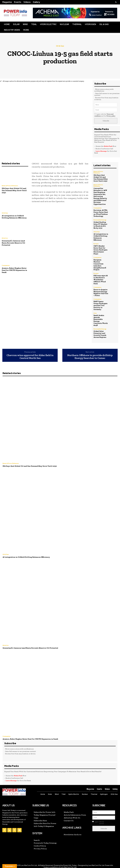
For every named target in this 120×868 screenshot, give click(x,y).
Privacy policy (111, 116)
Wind (25, 24)
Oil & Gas (104, 24)
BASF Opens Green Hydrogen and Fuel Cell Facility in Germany (100, 303)
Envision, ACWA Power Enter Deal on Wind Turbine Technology (101, 213)
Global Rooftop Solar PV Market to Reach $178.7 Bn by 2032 (100, 225)
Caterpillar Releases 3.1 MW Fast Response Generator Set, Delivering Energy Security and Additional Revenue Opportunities (100, 196)
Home (7, 24)
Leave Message (101, 151)
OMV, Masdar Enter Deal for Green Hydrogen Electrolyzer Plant (100, 250)
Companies (6, 265)
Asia (95, 311)
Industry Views (12, 30)
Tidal (34, 24)
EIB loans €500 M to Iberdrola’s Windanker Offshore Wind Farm (101, 277)
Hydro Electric (48, 24)
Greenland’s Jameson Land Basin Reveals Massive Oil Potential (13, 243)
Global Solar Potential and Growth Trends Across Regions (100, 332)
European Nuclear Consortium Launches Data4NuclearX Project (101, 264)
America (5, 238)
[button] (116, 2)
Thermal (77, 24)
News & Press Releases (10, 186)
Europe (96, 243)
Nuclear (64, 24)
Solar (16, 24)
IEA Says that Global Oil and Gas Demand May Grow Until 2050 (14, 190)
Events (18, 2)
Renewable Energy (100, 220)
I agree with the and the (105, 115)
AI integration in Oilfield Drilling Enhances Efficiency (14, 217)
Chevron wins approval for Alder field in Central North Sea (30, 354)
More (26, 30)
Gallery (36, 2)
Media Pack (108, 146)
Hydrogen (90, 24)
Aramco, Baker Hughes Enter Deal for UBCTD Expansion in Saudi (14, 270)
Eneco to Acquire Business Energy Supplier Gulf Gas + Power (101, 290)
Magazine (7, 2)
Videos (27, 2)
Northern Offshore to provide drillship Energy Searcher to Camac (90, 354)
